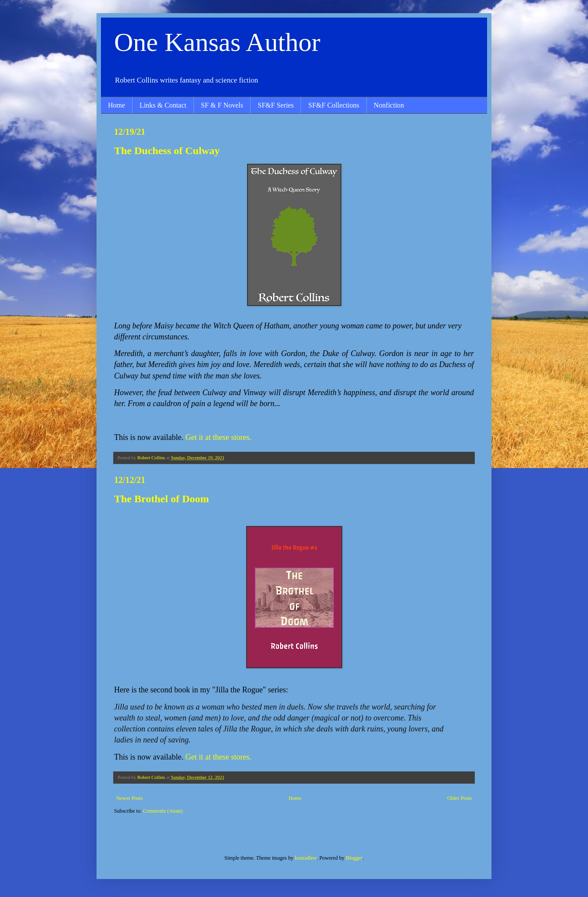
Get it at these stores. (218, 437)
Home (117, 105)
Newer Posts (129, 798)
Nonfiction (389, 105)
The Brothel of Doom (161, 499)
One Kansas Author (217, 42)
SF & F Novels (222, 105)
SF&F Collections (333, 105)
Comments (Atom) (163, 811)
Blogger (354, 858)
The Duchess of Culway (167, 151)
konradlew (306, 858)
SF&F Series (276, 105)
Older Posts (459, 798)
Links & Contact (163, 105)
